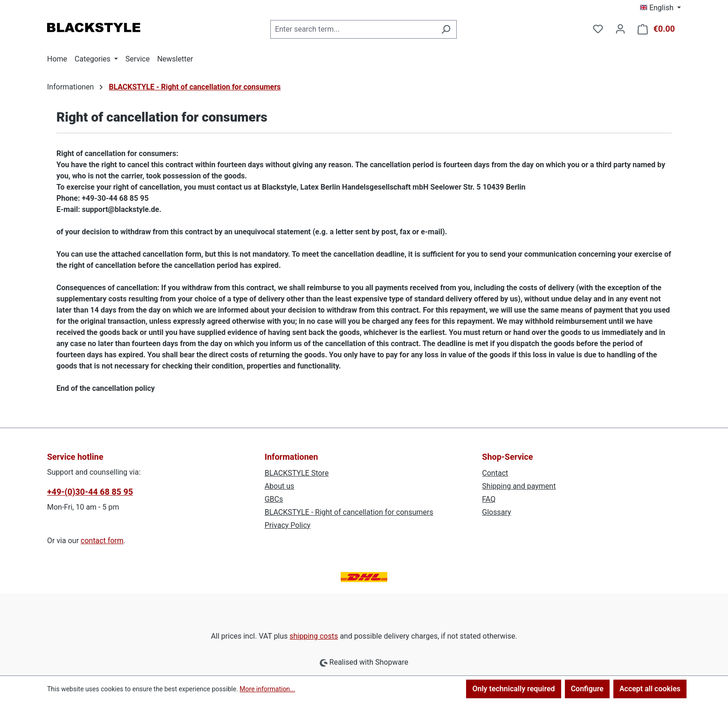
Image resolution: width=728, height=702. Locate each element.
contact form (102, 541)
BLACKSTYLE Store (297, 473)
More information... (267, 689)
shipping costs (314, 636)
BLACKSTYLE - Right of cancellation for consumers (349, 512)
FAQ (489, 499)
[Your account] (620, 29)
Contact (495, 473)
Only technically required (513, 689)
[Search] (446, 29)
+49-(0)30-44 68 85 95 (90, 492)
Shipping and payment (519, 486)
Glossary (496, 512)
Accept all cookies (650, 689)
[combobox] (353, 29)
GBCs (274, 499)
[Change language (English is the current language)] (660, 8)
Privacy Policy (288, 525)
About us (280, 486)
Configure (587, 689)
